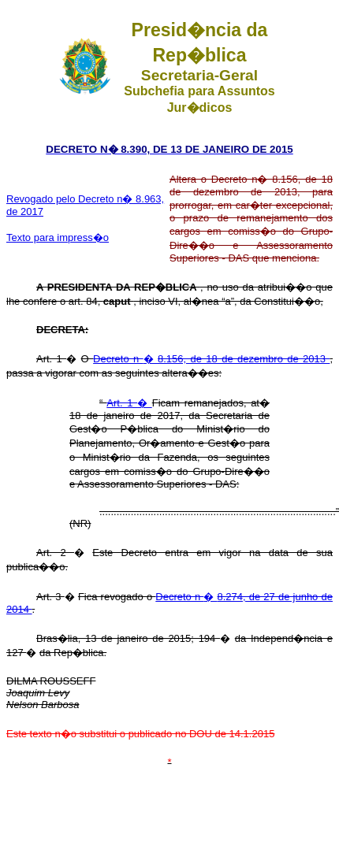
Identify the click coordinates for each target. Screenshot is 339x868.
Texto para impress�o (58, 237)
